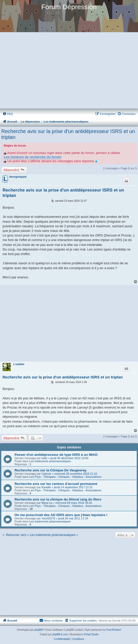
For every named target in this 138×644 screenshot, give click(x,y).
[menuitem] (8, 114)
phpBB (38, 630)
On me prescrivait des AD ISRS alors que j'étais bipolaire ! (61, 515)
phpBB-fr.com (60, 634)
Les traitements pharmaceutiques (50, 461)
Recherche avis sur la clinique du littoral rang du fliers (58, 499)
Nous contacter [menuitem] (51, 620)
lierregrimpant (18, 177)
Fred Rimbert (114, 630)
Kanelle (46, 487)
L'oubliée (19, 364)
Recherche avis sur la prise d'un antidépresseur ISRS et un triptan (68, 134)
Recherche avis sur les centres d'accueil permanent (56, 484)
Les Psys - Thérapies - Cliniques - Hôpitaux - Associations (65, 477)
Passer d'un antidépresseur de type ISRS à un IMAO (56, 455)
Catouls (46, 474)
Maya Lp (47, 503)
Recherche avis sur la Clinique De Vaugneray (51, 470)
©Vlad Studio (91, 634)
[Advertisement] (69, 71)
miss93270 (48, 518)
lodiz (45, 458)
